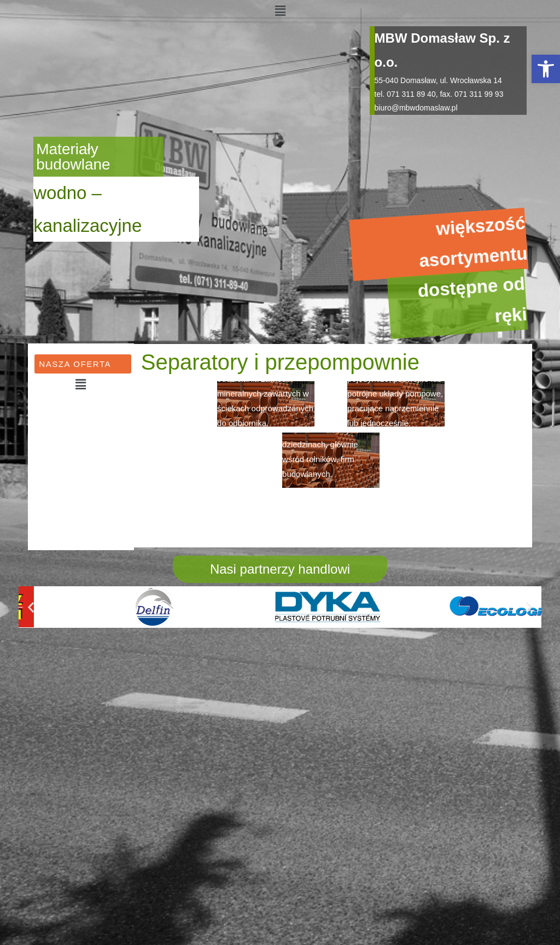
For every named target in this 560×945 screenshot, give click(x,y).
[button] (546, 69)
